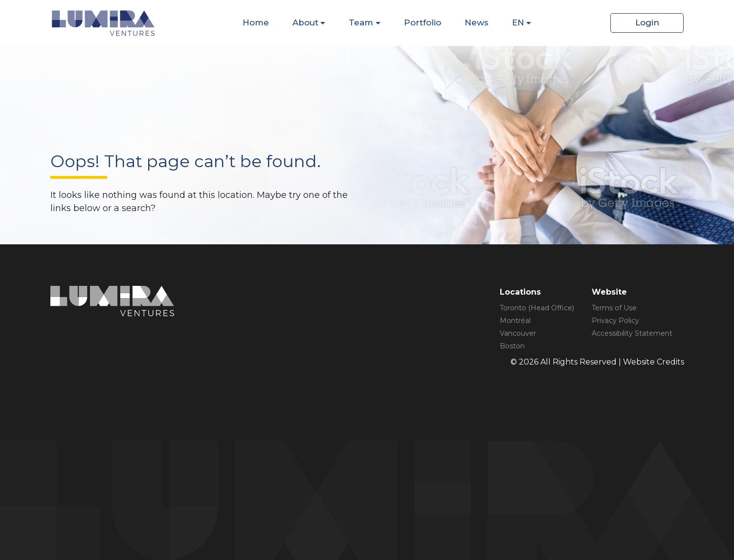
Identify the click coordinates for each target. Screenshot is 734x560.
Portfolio (423, 22)
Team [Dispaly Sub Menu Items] (361, 22)
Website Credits (654, 362)
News (477, 22)
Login (647, 22)
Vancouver (518, 333)
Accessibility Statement (632, 333)
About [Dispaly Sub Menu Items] (305, 22)
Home (256, 22)
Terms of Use (614, 308)
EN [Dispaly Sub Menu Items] (518, 22)
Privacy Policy (615, 321)
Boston (512, 346)
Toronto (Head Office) (537, 308)
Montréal (515, 321)
